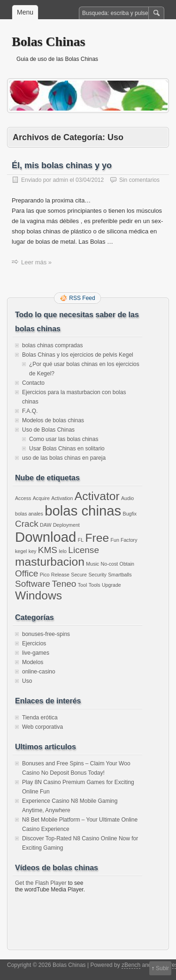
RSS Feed (82, 298)
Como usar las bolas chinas (64, 439)
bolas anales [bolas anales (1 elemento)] (29, 514)
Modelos (33, 662)
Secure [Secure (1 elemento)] (79, 575)
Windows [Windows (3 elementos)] (38, 595)
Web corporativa (42, 727)
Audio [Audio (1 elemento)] (127, 498)
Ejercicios (34, 643)
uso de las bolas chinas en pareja (64, 458)
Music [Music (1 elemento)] (92, 564)
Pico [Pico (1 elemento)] (45, 575)
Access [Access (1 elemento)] (23, 498)
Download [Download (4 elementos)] (46, 537)
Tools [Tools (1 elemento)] (95, 585)
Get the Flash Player (41, 883)
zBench (131, 965)
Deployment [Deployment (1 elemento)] (66, 525)
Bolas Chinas (48, 41)
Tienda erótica (40, 718)
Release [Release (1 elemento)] (60, 575)
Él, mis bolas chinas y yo (62, 165)
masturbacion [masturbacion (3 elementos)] (50, 562)
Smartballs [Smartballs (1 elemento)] (120, 575)
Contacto (33, 383)
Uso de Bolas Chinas (48, 430)
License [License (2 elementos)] (84, 550)
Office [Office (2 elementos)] (27, 573)
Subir (162, 968)
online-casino (39, 672)
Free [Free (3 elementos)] (97, 538)
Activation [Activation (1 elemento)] (62, 498)
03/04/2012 (90, 180)
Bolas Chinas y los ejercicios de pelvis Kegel (78, 355)
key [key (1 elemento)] (33, 551)
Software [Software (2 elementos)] (33, 584)
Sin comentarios (139, 180)
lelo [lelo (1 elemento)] (63, 551)
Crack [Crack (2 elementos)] (27, 524)
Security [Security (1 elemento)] (97, 575)
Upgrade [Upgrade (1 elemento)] (111, 585)
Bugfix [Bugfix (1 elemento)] (130, 514)
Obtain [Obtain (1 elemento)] (127, 564)
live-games (36, 653)
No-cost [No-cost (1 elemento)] (110, 564)
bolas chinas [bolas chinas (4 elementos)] (83, 511)
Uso (27, 681)
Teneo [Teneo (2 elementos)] (64, 584)
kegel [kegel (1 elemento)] (21, 551)
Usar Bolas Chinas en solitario (67, 449)
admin (60, 180)
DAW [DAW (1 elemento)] (46, 525)
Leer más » (36, 262)
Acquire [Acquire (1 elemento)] (41, 498)
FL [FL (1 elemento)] (81, 540)
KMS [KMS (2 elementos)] (48, 550)
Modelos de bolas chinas (53, 420)
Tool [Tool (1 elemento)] (83, 585)
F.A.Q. (30, 411)
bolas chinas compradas (52, 345)
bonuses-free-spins (46, 634)
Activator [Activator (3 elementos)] (97, 496)
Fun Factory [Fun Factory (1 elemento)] (124, 540)
